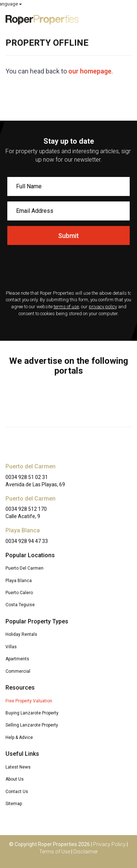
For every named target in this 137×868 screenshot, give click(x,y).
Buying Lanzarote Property (32, 713)
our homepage (90, 71)
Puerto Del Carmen (24, 568)
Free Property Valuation (29, 701)
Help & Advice (19, 737)
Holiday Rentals (21, 634)
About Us (15, 779)
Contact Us (17, 792)
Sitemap (14, 804)
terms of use (66, 307)
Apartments (17, 659)
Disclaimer (86, 852)
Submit (68, 236)
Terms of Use (55, 852)
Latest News (18, 767)
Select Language (112, 4)
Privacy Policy (109, 844)
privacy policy (103, 307)
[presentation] (68, 268)
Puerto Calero (19, 593)
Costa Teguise (20, 605)
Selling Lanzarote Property (32, 725)
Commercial (18, 671)
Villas (11, 647)
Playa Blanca (19, 581)
